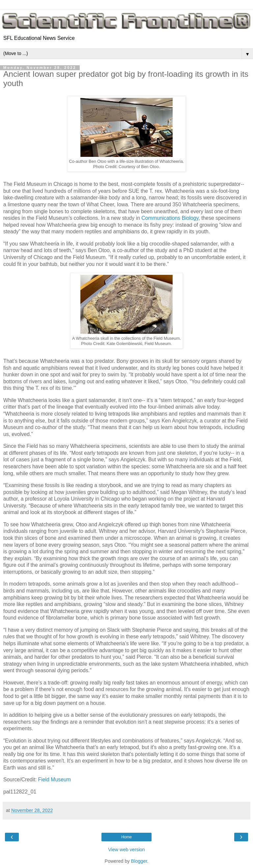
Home (126, 837)
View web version (126, 850)
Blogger (139, 861)
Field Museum (55, 780)
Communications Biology (170, 218)
